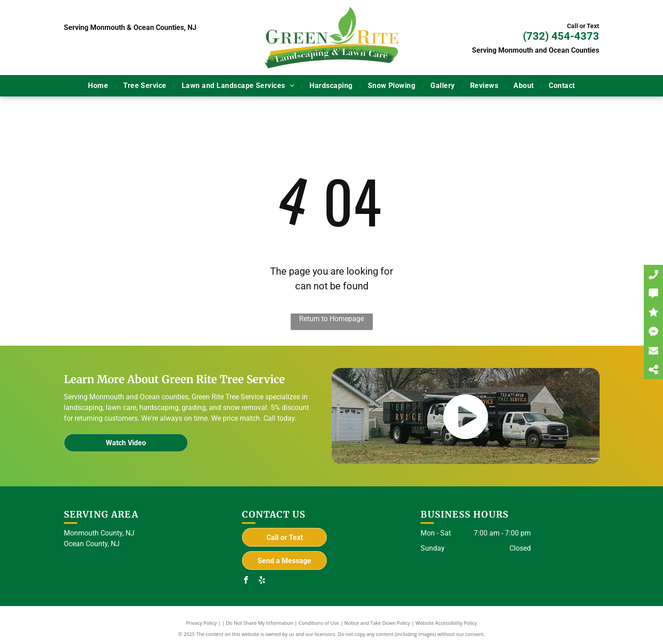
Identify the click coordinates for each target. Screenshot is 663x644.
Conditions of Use (319, 623)
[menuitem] (99, 86)
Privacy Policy (202, 623)
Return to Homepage (331, 319)
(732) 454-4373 (561, 36)
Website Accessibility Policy (446, 623)
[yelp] (262, 581)
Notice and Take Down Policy (377, 623)
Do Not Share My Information (260, 623)
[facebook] (246, 581)
